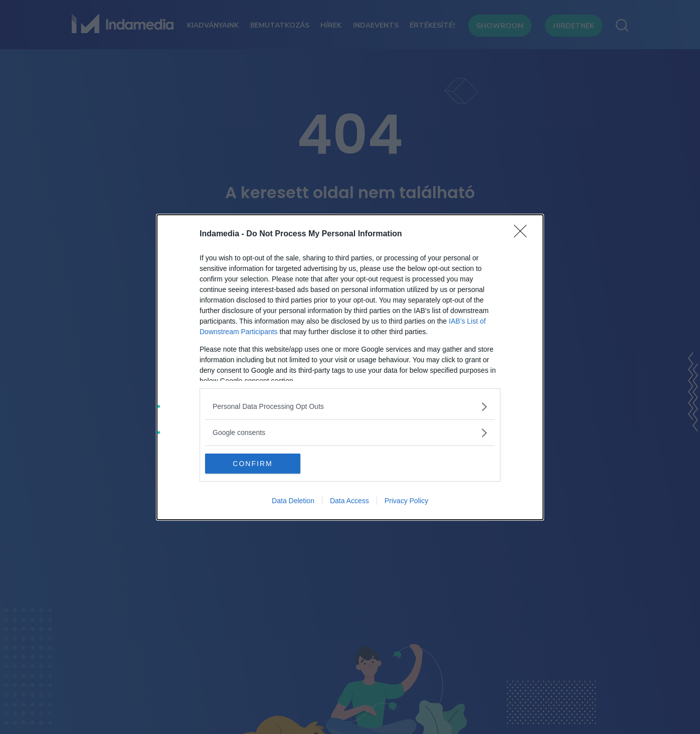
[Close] (523, 234)
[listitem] (350, 407)
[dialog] (350, 367)
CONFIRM (252, 464)
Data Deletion (293, 501)
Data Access (349, 501)
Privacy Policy (406, 501)
